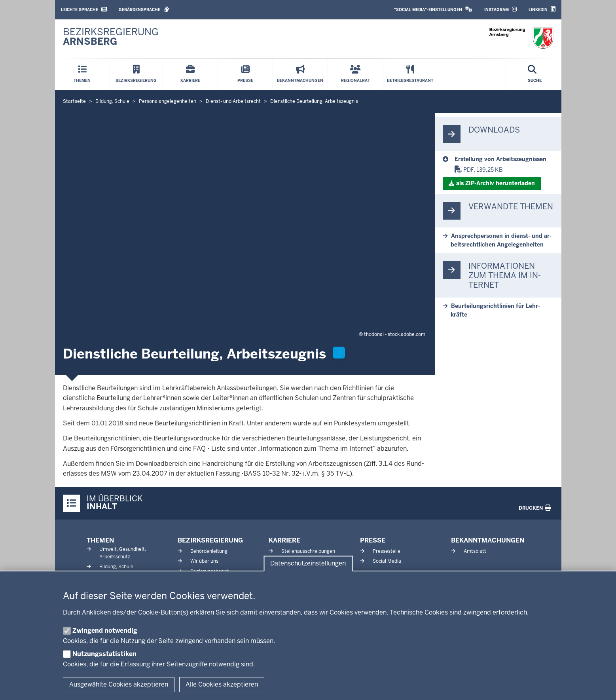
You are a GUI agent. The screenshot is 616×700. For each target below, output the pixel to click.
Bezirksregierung (210, 540)
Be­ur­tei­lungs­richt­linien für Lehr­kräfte (495, 310)
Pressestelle (387, 551)
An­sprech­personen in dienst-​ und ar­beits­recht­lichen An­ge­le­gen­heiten (501, 240)
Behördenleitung (209, 551)
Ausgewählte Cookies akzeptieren (119, 684)
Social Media (387, 561)
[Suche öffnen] (535, 74)
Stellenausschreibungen (308, 551)
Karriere (284, 540)
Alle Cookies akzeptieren (222, 684)
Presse (373, 540)
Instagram (500, 9)
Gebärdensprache (144, 9)
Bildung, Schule (116, 567)
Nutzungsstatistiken (104, 654)
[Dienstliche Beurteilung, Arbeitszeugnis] (504, 159)
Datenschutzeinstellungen (308, 564)
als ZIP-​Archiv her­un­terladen (496, 183)
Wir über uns (204, 561)
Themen (100, 540)
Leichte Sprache (84, 9)
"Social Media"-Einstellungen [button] (433, 9)
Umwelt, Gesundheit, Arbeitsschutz (123, 553)
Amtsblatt (475, 551)
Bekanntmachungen (488, 540)
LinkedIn (542, 9)
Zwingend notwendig (105, 631)
